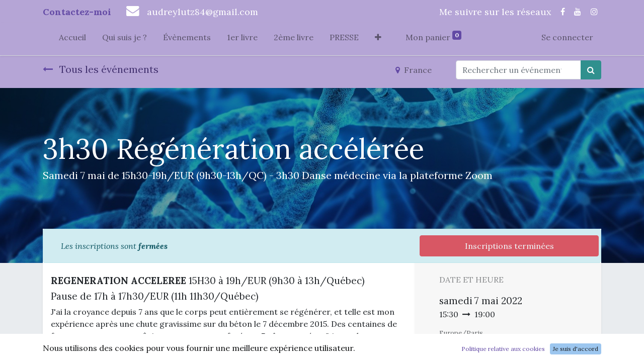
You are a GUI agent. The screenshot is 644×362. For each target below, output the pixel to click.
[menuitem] (72, 39)
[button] (378, 39)
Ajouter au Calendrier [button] (493, 352)
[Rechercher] (591, 70)
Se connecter (567, 37)
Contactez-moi (77, 12)
